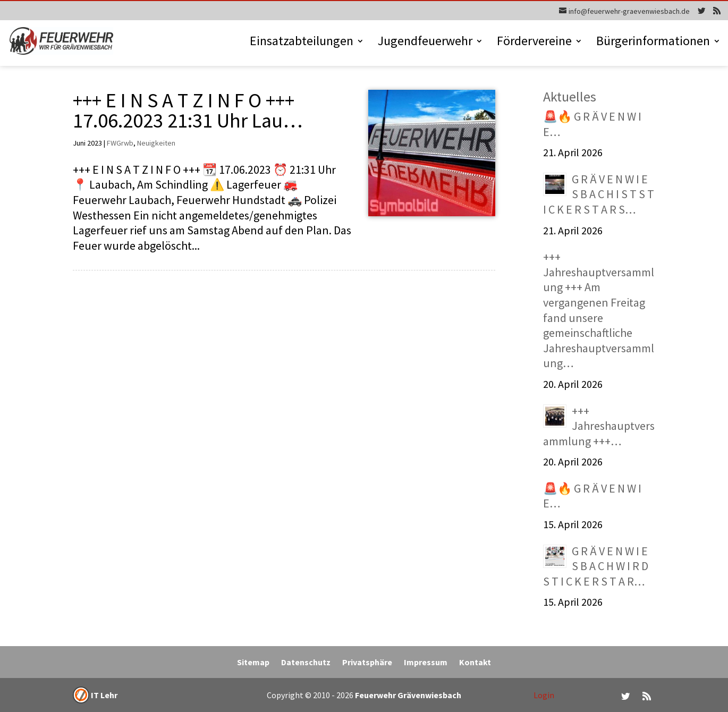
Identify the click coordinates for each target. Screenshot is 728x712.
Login (544, 695)
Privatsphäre (367, 663)
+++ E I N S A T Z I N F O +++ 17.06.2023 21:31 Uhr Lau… (188, 110)
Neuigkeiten (156, 143)
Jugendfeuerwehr (425, 43)
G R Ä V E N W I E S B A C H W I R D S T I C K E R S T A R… (596, 566)
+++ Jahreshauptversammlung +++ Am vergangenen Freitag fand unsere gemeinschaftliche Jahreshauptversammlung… (599, 310)
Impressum (426, 663)
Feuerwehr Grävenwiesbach (407, 695)
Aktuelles (570, 96)
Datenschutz (306, 663)
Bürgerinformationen (653, 43)
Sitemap (253, 663)
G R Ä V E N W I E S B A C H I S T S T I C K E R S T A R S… (599, 194)
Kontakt (475, 663)
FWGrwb (120, 143)
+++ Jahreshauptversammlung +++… (599, 426)
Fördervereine (534, 43)
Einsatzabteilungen (302, 43)
